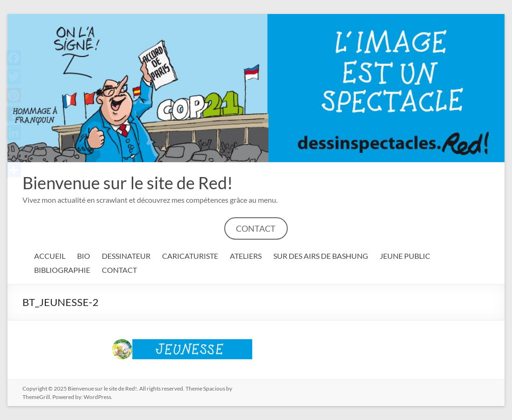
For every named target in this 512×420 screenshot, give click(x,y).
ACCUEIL (50, 256)
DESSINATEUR (126, 256)
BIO (84, 256)
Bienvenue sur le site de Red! (128, 183)
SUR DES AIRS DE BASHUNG (321, 256)
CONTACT (256, 228)
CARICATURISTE (190, 256)
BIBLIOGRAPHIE (62, 270)
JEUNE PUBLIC (405, 256)
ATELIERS (246, 256)
